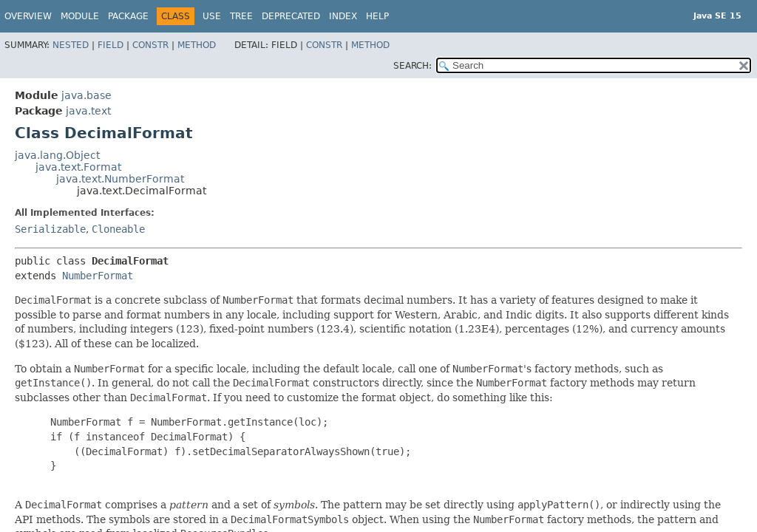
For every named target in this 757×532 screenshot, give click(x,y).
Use (212, 16)
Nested (71, 45)
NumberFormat (98, 276)
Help (377, 16)
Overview (28, 16)
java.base (86, 95)
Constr (150, 45)
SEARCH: (413, 66)
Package (128, 16)
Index (343, 16)
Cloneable (118, 229)
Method (197, 45)
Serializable (50, 229)
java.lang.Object (57, 155)
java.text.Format (78, 167)
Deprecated (291, 16)
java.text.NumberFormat (120, 179)
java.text (88, 111)
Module (80, 16)
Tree (241, 16)
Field (111, 45)
